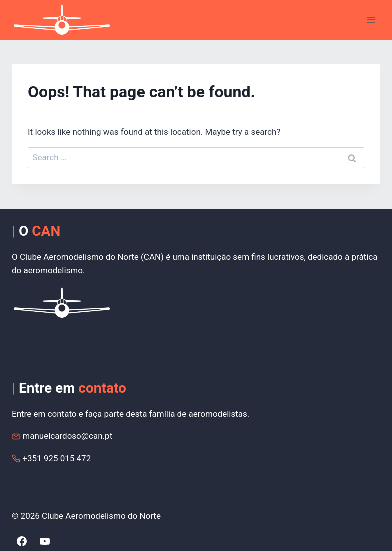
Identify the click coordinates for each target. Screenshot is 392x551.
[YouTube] (45, 541)
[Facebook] (22, 541)
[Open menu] (371, 20)
